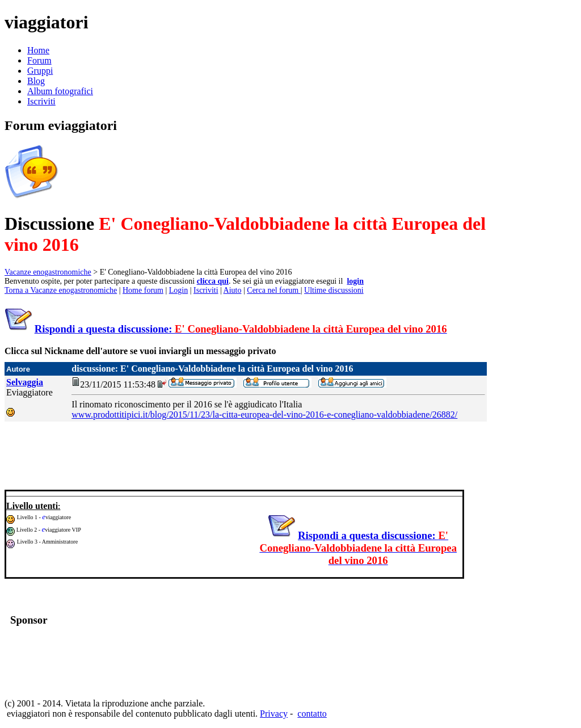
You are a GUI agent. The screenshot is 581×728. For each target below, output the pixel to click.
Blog (36, 81)
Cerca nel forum (273, 290)
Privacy (274, 714)
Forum (39, 60)
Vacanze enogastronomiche (48, 272)
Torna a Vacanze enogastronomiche (61, 290)
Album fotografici (60, 91)
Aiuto (233, 290)
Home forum (143, 290)
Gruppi (40, 71)
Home (38, 50)
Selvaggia (25, 382)
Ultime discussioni (334, 290)
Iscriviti (41, 101)
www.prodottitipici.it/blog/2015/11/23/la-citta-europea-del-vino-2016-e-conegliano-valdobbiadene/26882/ (264, 415)
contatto (312, 714)
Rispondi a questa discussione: (241, 329)
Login (178, 290)
